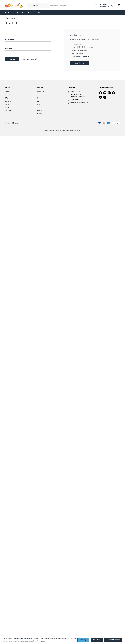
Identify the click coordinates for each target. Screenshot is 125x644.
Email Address (10, 40)
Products (9, 13)
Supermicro (40, 92)
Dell (38, 95)
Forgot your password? (29, 59)
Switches (8, 101)
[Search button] (94, 6)
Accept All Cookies (113, 640)
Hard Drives (9, 95)
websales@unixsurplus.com (79, 103)
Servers (8, 92)
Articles (31, 13)
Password (9, 49)
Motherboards (10, 110)
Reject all (97, 640)
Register (107, 7)
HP (37, 98)
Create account (79, 63)
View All (39, 114)
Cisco (38, 104)
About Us (41, 13)
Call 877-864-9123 (77, 100)
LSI (37, 107)
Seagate (39, 110)
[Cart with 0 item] (117, 6)
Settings (83, 640)
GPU (7, 98)
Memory (8, 104)
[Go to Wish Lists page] (113, 6)
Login (101, 7)
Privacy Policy (42, 641)
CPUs (7, 107)
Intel (38, 101)
